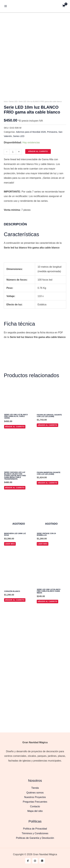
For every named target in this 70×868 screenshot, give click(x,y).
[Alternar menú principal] (6, 6)
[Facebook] (28, 861)
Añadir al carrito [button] (15, 447)
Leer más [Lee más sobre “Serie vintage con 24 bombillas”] (43, 564)
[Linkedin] (42, 861)
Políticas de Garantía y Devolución (35, 838)
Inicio (6, 122)
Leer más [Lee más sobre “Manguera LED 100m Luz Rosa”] (10, 564)
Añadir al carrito (38, 171)
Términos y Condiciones (35, 833)
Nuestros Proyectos (35, 797)
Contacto (35, 806)
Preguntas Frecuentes (35, 802)
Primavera (52, 152)
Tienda (35, 788)
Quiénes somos (35, 793)
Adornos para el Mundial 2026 (31, 152)
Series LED (13, 122)
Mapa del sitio (35, 811)
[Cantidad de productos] (13, 172)
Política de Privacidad (35, 829)
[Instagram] (35, 861)
